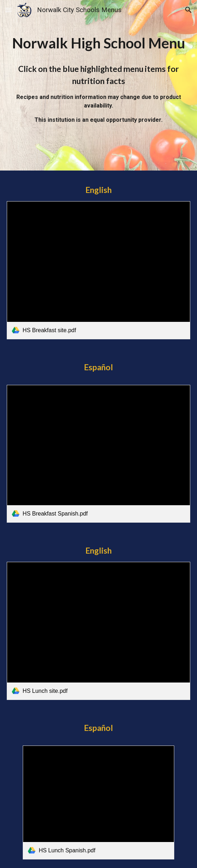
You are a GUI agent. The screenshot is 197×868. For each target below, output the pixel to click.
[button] (9, 10)
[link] (99, 270)
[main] (99, 43)
